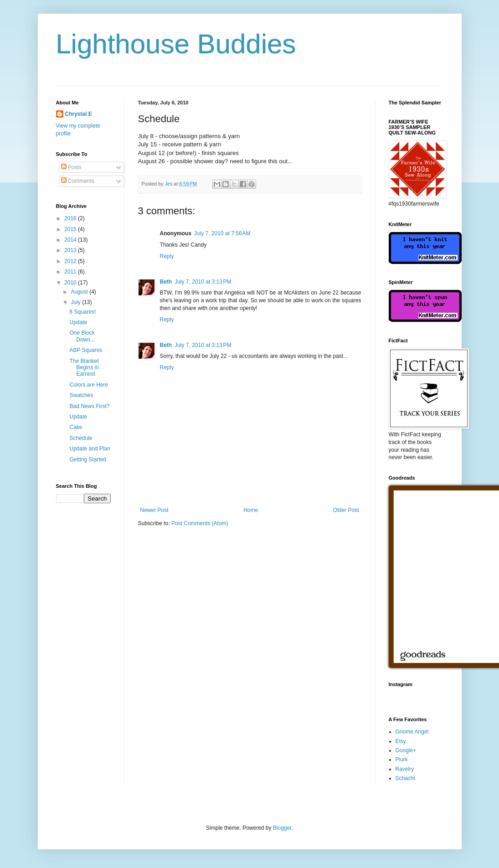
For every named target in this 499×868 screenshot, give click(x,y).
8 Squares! (82, 312)
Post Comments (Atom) (200, 523)
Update (78, 322)
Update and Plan (90, 449)
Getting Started (88, 460)
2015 (71, 229)
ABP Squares (86, 350)
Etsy (401, 741)
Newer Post (154, 510)
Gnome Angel (412, 732)
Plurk (402, 759)
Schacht (405, 778)
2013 (71, 250)
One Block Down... (82, 336)
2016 (71, 218)
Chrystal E (79, 114)
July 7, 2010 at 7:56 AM (222, 233)
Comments (78, 181)
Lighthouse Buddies (176, 44)
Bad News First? (89, 406)
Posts (71, 167)
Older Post (346, 510)
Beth (166, 282)
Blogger (282, 828)
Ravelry (405, 769)
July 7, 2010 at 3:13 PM (203, 282)
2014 (71, 240)
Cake (76, 427)
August (80, 292)
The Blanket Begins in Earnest (84, 368)
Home (251, 510)
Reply (167, 256)
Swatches (81, 395)
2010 (71, 283)
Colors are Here (89, 385)
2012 (71, 261)
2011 (71, 272)
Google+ (406, 750)
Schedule (81, 438)
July (76, 302)
